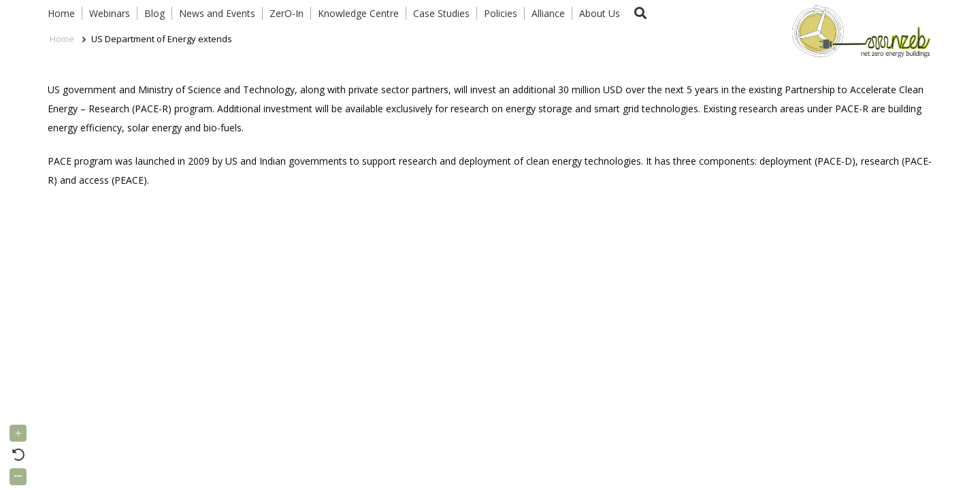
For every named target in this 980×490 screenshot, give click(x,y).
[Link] (858, 31)
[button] (640, 13)
